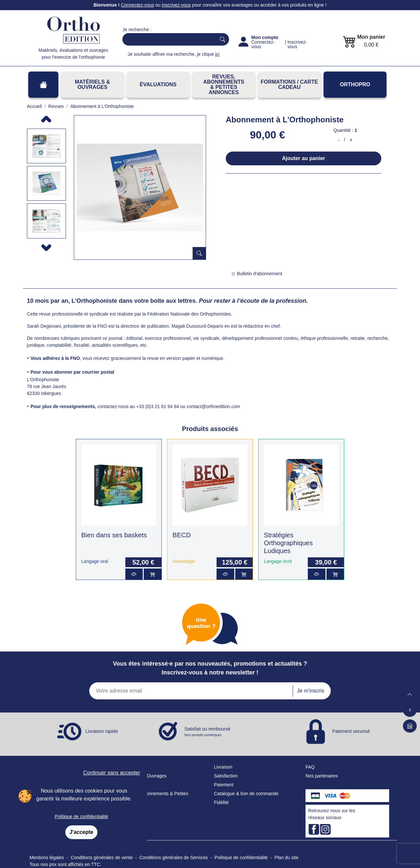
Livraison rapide (102, 731)
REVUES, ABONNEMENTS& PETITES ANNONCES (224, 84)
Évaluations (158, 84)
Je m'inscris (311, 691)
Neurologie (184, 561)
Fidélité (221, 802)
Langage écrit (278, 561)
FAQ (310, 767)
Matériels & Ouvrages (92, 84)
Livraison (223, 767)
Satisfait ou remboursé (207, 732)
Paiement (224, 785)
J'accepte (81, 832)
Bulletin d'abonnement (257, 274)
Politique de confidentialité (82, 816)
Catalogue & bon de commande (246, 794)
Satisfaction (226, 776)
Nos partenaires (322, 776)
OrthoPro (355, 84)
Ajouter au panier (304, 158)
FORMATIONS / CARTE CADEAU (289, 84)
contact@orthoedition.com (213, 406)
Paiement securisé (351, 731)
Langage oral (95, 561)
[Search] (168, 39)
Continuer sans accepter (112, 773)
